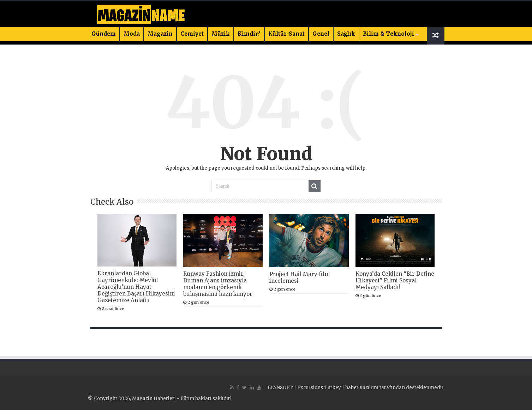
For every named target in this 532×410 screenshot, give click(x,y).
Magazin (160, 34)
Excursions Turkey (319, 388)
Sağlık (346, 34)
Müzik (221, 34)
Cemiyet (192, 34)
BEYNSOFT (280, 388)
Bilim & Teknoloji (388, 34)
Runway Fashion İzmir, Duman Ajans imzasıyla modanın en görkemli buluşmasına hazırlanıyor (218, 284)
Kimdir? (249, 34)
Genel (321, 34)
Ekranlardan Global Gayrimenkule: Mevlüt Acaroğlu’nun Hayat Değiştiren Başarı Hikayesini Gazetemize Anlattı (136, 287)
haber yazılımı (362, 388)
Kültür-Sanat (286, 34)
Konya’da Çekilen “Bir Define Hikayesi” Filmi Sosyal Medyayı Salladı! (395, 280)
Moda (132, 34)
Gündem (104, 34)
